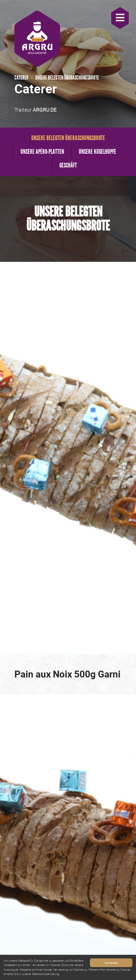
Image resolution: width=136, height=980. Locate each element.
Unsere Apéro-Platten (42, 152)
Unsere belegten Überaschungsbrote (68, 138)
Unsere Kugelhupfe (98, 152)
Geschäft (68, 165)
